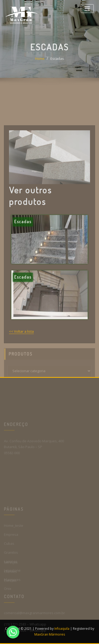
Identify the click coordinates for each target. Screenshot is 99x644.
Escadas (57, 63)
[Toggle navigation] (87, 9)
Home (40, 63)
